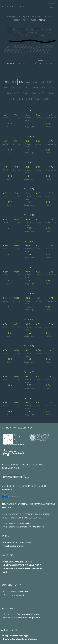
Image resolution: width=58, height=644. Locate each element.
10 (18, 63)
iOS (34, 527)
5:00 (49, 82)
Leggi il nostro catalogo (16, 636)
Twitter (47, 16)
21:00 (29, 99)
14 (40, 63)
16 (51, 63)
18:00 (50, 93)
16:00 (33, 93)
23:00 (46, 99)
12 (29, 63)
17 (26, 69)
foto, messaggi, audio (28, 614)
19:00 (12, 99)
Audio (33, 20)
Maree (42, 20)
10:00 (35, 88)
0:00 (14, 82)
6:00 (6, 88)
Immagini (12, 16)
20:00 (21, 99)
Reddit (16, 20)
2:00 (28, 82)
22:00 (37, 99)
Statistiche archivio (14, 546)
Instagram (24, 16)
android (41, 527)
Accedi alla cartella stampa (18, 542)
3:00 (35, 82)
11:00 (43, 88)
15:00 (25, 93)
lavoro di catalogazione (28, 617)
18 (32, 69)
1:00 (21, 82)
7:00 (13, 88)
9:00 (27, 88)
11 (24, 63)
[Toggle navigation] (52, 6)
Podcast (24, 592)
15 (46, 63)
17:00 (42, 93)
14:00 (16, 93)
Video (25, 20)
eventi (21, 595)
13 (35, 63)
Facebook (36, 16)
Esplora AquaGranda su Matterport (21, 639)
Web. (28, 523)
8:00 (20, 88)
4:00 (42, 82)
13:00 (8, 93)
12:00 (52, 88)
